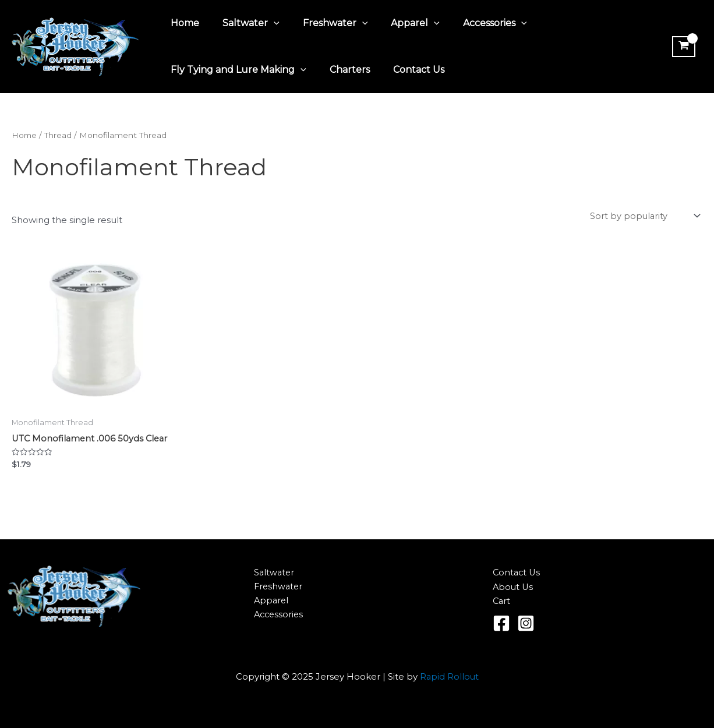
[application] (267, 23)
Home (183, 23)
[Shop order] (643, 217)
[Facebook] (501, 624)
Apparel (399, 23)
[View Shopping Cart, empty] (682, 47)
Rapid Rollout (449, 678)
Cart (502, 602)
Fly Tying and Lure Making (236, 70)
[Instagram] (526, 624)
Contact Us (407, 70)
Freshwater (324, 23)
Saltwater (244, 23)
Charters (343, 70)
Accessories (474, 23)
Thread (59, 135)
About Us (514, 587)
